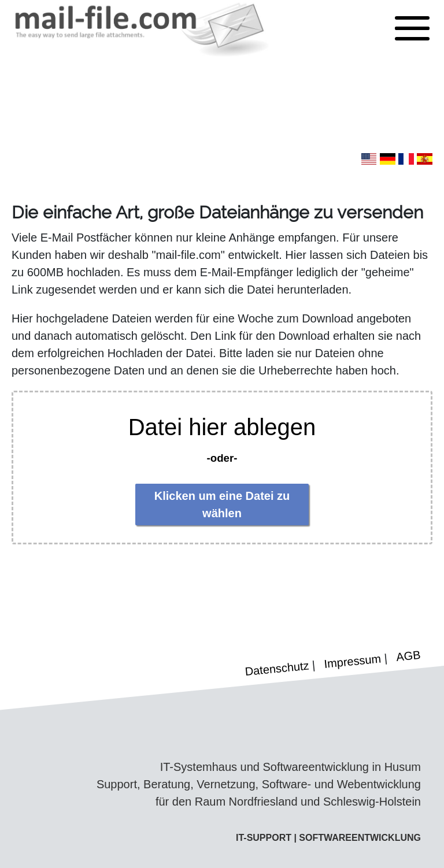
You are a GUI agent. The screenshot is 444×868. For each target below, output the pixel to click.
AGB (408, 656)
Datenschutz (277, 668)
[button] (412, 29)
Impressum (353, 661)
